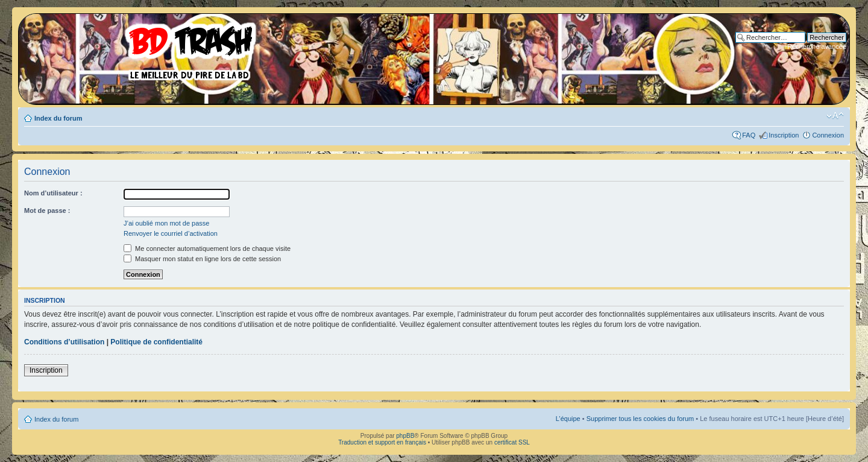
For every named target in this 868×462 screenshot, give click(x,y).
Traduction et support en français (382, 442)
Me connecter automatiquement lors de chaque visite (207, 248)
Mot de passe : (47, 210)
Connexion (828, 135)
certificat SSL (512, 442)
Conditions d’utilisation (64, 342)
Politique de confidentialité (156, 342)
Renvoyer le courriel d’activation (171, 233)
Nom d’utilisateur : (53, 193)
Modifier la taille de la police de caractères (835, 116)
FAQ (749, 135)
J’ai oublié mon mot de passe (166, 223)
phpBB (405, 436)
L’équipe (568, 419)
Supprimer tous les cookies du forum (640, 419)
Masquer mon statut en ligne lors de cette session (202, 259)
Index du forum (58, 118)
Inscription (784, 135)
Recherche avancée (817, 46)
